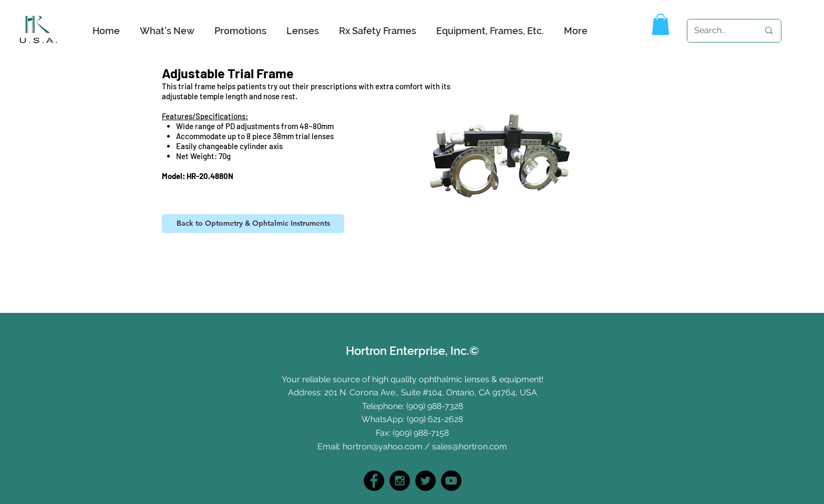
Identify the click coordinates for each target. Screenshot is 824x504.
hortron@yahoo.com (383, 447)
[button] (661, 24)
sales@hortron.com (470, 447)
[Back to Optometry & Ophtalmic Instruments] (253, 224)
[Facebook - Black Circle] (374, 481)
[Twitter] (425, 481)
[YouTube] (451, 481)
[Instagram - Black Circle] (400, 481)
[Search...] (719, 31)
